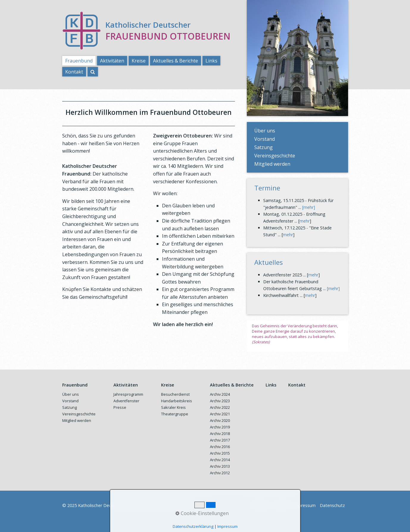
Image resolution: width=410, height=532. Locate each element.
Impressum (305, 505)
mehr (305, 221)
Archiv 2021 (220, 414)
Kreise (139, 61)
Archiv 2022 (220, 407)
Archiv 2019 (220, 427)
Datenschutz (332, 505)
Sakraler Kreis (173, 407)
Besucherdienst (175, 394)
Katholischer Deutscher (148, 25)
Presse (120, 407)
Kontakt (74, 72)
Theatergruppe (175, 414)
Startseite (260, 505)
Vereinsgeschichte (275, 156)
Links (211, 61)
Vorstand (265, 139)
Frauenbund (79, 61)
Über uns (265, 131)
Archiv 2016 (220, 447)
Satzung (264, 147)
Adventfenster (126, 401)
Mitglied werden (272, 164)
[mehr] (309, 207)
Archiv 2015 (220, 453)
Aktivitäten (112, 61)
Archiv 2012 (220, 473)
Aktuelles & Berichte (176, 61)
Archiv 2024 (220, 394)
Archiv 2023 (220, 401)
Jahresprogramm (128, 394)
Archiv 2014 (220, 460)
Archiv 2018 (220, 434)
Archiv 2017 (220, 440)
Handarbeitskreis (177, 401)
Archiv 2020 (220, 420)
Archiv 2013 (220, 466)
